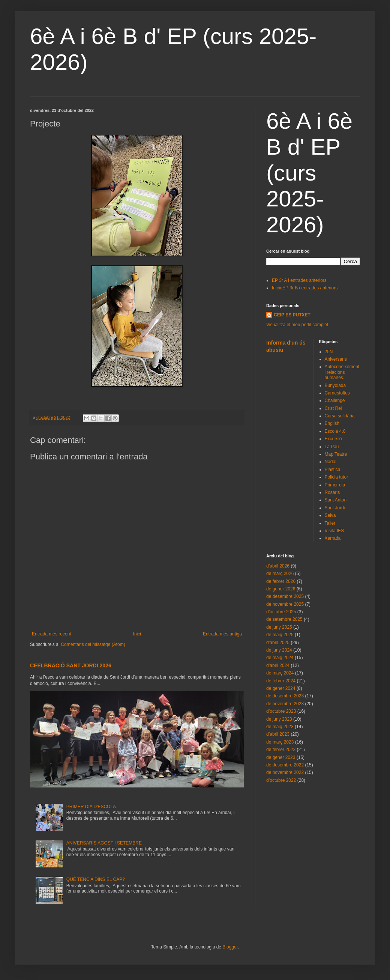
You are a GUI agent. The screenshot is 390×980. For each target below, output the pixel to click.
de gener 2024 (281, 688)
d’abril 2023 (278, 734)
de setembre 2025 (284, 619)
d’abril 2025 (278, 643)
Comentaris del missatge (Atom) (93, 644)
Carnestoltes (337, 393)
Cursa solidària (340, 416)
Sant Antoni (336, 500)
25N (329, 352)
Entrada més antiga (222, 634)
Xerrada (333, 538)
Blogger (230, 947)
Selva (330, 515)
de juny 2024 (279, 650)
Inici (137, 634)
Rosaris (332, 492)
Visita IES (334, 531)
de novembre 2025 (285, 604)
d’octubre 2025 (281, 612)
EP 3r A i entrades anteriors (299, 280)
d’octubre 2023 (281, 711)
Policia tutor (337, 477)
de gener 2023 (281, 757)
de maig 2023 (280, 727)
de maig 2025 (280, 635)
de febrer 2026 (281, 581)
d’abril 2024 (278, 665)
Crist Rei (333, 408)
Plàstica (333, 470)
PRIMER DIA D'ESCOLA (91, 807)
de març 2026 (280, 574)
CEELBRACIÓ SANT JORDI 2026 (71, 665)
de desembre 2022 (285, 765)
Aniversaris (336, 359)
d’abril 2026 (278, 566)
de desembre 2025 (285, 596)
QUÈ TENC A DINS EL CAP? (96, 879)
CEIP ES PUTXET (292, 315)
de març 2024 (280, 673)
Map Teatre (336, 454)
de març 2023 (280, 742)
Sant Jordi (335, 508)
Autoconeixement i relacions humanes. (342, 372)
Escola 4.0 (335, 431)
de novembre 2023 (285, 704)
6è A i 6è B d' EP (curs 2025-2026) (309, 173)
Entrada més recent (52, 634)
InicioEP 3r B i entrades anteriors (305, 288)
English (332, 423)
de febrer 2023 (281, 750)
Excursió (333, 439)
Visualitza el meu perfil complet (297, 325)
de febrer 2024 (281, 681)
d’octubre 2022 (281, 780)
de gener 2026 (281, 589)
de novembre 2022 (285, 772)
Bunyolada (335, 385)
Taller (330, 523)
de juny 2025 (279, 627)
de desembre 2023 (285, 696)
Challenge (335, 400)
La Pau (332, 447)
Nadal (331, 462)
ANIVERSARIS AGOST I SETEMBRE (104, 843)
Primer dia (335, 485)
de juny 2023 (279, 719)
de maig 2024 (280, 658)
